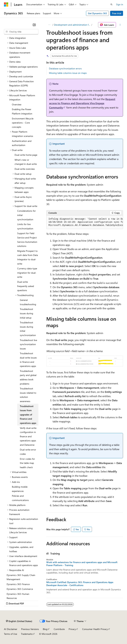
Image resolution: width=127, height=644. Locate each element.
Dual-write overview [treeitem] (25, 169)
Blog (45, 629)
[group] (85, 222)
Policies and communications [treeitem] (20, 498)
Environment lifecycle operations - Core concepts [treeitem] (23, 123)
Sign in (120, 4)
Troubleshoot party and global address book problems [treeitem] (28, 377)
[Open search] (111, 4)
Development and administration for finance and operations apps (72, 25)
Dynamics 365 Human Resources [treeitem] (18, 596)
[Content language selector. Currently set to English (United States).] (19, 621)
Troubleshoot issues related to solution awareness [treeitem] (28, 395)
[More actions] (120, 25)
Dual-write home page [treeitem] (26, 155)
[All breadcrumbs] (49, 25)
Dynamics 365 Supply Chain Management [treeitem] (21, 577)
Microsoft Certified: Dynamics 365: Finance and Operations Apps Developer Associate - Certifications (80, 584)
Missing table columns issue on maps (68, 73)
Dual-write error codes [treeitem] (28, 452)
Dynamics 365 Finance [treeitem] (18, 584)
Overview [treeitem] (17, 104)
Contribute (59, 629)
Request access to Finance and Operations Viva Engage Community (82, 103)
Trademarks (27, 634)
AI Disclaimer (11, 629)
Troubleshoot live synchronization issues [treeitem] (28, 344)
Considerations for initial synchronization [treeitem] (26, 215)
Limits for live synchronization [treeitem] (25, 226)
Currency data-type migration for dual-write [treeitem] (27, 273)
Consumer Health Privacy (95, 629)
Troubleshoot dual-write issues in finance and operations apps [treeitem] (28, 360)
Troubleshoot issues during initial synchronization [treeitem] (28, 329)
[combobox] (21, 32)
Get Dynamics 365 (97, 13)
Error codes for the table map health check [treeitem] (27, 463)
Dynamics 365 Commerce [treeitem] (20, 589)
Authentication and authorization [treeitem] (22, 143)
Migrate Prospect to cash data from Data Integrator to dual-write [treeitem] (28, 257)
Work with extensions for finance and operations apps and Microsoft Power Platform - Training (82, 564)
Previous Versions (30, 629)
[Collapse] (34, 25)
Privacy (72, 629)
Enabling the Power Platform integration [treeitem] (22, 111)
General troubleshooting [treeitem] (28, 302)
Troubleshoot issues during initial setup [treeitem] (26, 313)
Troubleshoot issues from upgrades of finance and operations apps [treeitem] (28, 415)
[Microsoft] (6, 4)
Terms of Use (11, 634)
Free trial (117, 13)
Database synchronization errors (65, 68)
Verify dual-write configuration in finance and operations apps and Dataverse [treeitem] (28, 436)
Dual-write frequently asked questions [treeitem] (26, 286)
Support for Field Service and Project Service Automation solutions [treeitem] (27, 240)
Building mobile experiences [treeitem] (20, 489)
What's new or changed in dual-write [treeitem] (26, 162)
